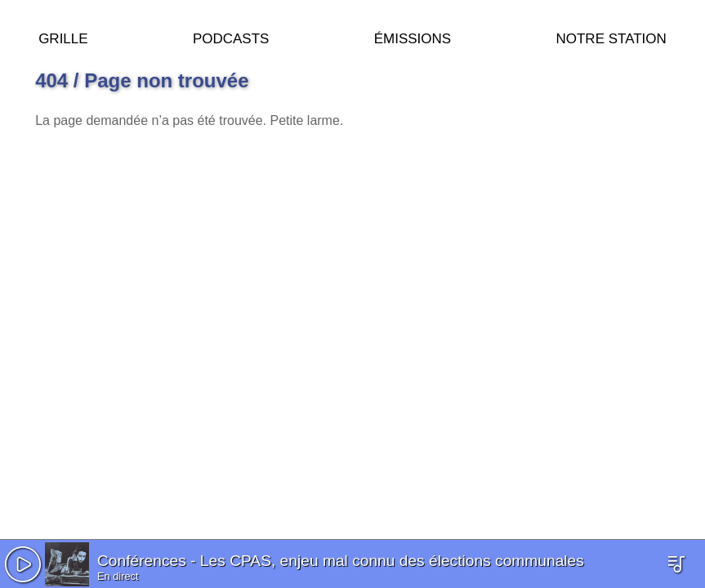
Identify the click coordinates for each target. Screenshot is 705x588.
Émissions (413, 36)
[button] (23, 564)
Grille (63, 36)
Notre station (611, 36)
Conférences (142, 561)
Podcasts (231, 36)
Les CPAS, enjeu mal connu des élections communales (392, 561)
